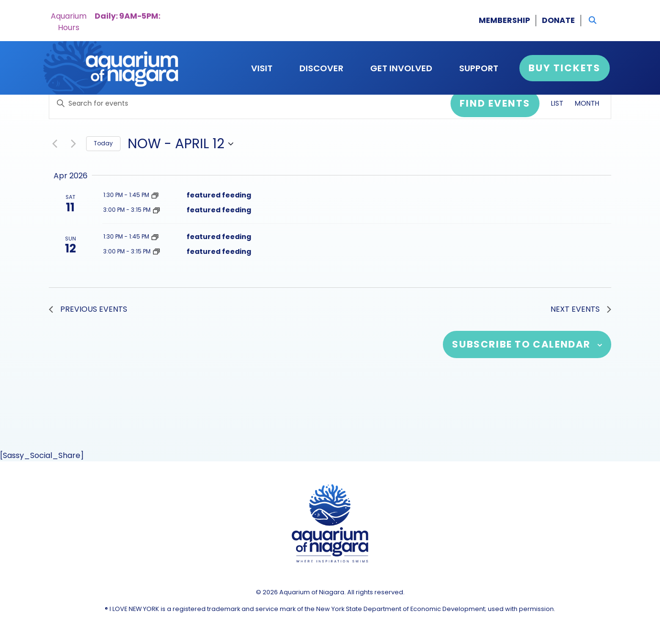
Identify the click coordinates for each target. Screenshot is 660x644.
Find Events (495, 103)
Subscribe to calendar (521, 344)
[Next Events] (73, 144)
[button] (593, 21)
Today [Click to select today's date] (103, 143)
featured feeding (219, 195)
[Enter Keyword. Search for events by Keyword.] (250, 104)
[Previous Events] (55, 144)
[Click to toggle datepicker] (181, 144)
